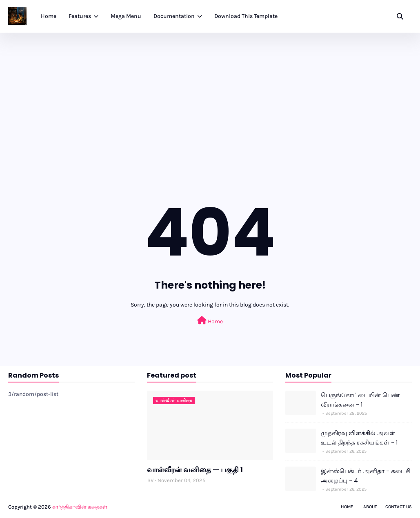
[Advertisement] (210, 94)
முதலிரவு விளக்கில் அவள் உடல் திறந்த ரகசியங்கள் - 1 (359, 438)
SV (150, 480)
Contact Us (399, 507)
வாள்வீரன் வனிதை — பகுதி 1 (195, 470)
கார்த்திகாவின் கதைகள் (80, 507)
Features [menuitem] (80, 16)
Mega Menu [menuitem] (126, 16)
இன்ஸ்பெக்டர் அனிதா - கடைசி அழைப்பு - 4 (366, 476)
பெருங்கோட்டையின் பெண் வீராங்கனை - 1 (360, 400)
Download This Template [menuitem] (246, 16)
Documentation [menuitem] (174, 16)
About (370, 507)
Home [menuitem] (49, 16)
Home (210, 321)
